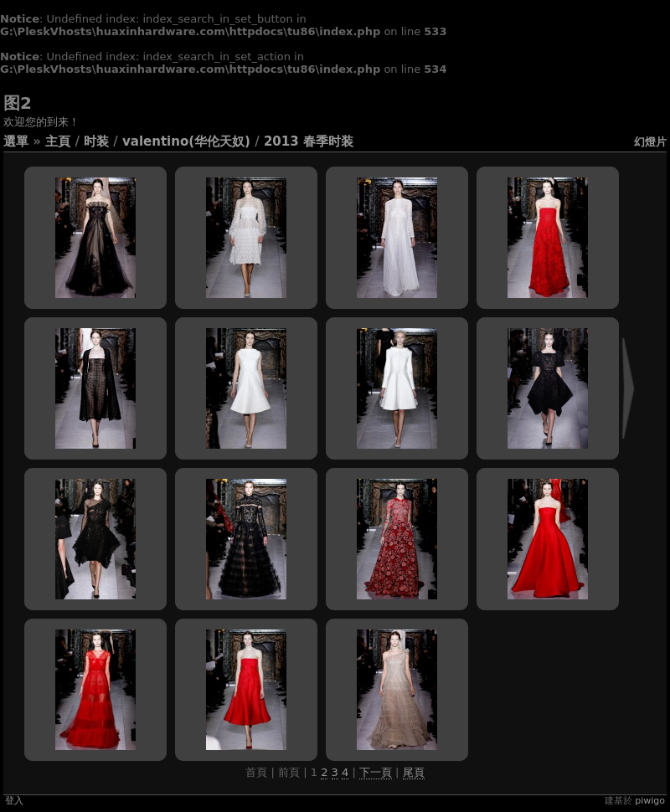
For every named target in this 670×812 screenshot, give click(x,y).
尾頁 (414, 772)
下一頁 (376, 772)
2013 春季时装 (309, 141)
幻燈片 (650, 142)
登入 (14, 801)
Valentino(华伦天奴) (186, 141)
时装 (96, 141)
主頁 (58, 141)
